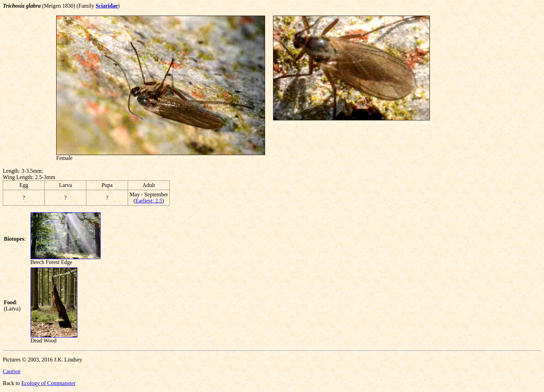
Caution (12, 371)
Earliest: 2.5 (149, 201)
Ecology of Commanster (48, 383)
